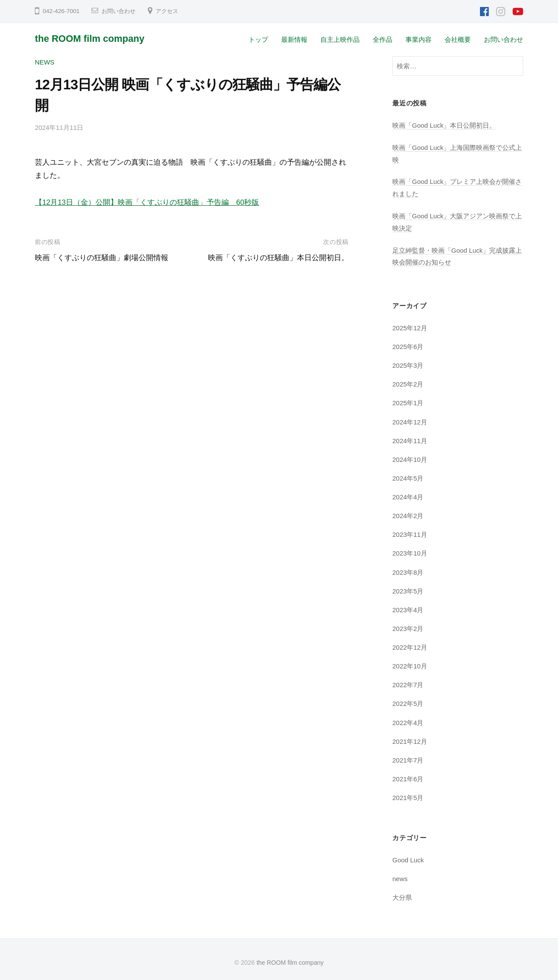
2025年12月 (410, 327)
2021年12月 (410, 738)
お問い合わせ (120, 11)
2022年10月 (410, 663)
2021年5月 (408, 793)
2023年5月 (408, 588)
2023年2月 (408, 626)
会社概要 (458, 39)
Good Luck (408, 856)
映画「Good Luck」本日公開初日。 (444, 125)
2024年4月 (408, 495)
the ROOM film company (92, 39)
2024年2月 (408, 514)
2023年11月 (410, 532)
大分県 (402, 893)
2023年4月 (408, 607)
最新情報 (294, 39)
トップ (258, 39)
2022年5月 (408, 700)
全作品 (383, 39)
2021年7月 (408, 756)
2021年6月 (408, 775)
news (45, 62)
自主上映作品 (340, 39)
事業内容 (418, 39)
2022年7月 (408, 681)
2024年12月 (410, 420)
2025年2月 (408, 383)
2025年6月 (408, 345)
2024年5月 (408, 476)
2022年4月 (408, 719)
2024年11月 (410, 439)
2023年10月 (410, 551)
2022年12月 (410, 644)
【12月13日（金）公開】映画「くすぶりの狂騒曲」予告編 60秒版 (147, 202)
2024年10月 (410, 457)
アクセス (170, 11)
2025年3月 (408, 364)
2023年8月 (408, 569)
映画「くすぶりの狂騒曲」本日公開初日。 (278, 257)
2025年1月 (408, 402)
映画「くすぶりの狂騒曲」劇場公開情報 (102, 257)
